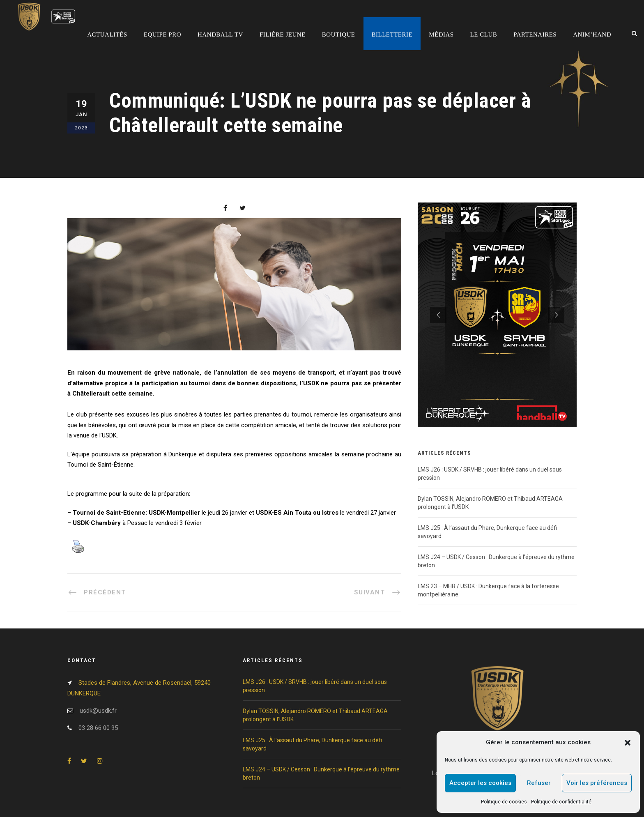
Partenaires (535, 35)
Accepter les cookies (480, 783)
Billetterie (392, 35)
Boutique (339, 35)
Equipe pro (162, 35)
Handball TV (220, 35)
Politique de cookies (504, 802)
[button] (628, 743)
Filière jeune (283, 35)
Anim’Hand (592, 35)
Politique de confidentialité (561, 802)
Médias (441, 35)
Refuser (539, 783)
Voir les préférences (597, 783)
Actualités (107, 35)
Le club (484, 35)
